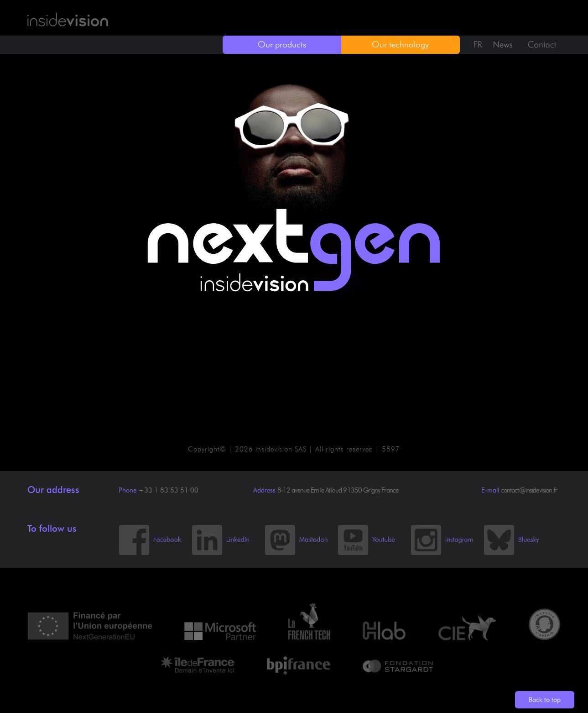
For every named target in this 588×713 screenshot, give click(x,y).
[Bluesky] (520, 553)
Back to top (545, 700)
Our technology (400, 45)
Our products (282, 45)
